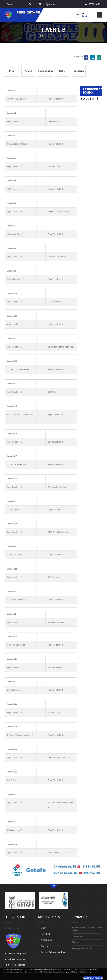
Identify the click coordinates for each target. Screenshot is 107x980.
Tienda (10, 4)
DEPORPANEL (93, 4)
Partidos (45, 934)
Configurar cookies (84, 972)
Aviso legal (10, 954)
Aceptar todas (93, 978)
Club (43, 928)
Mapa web (22, 954)
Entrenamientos (45, 71)
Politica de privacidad (15, 965)
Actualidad (47, 940)
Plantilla (28, 71)
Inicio (43, 36)
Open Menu (99, 15)
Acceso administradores (54, 952)
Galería (45, 946)
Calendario (79, 71)
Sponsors (50, 4)
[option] (20, 902)
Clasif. (62, 71)
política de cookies (45, 972)
